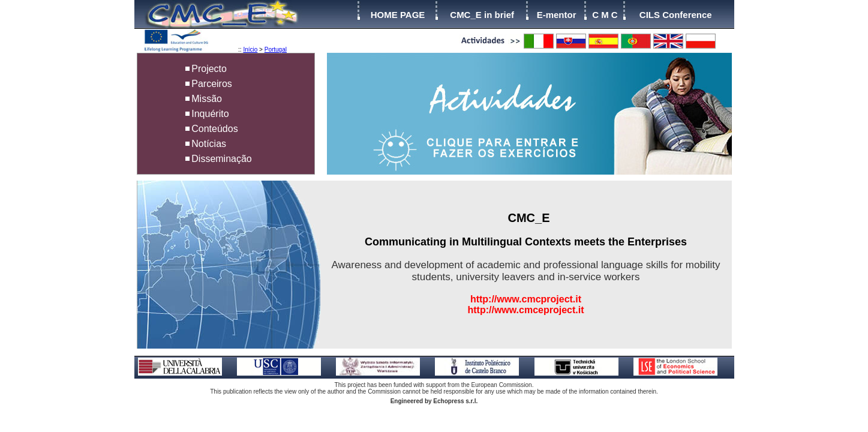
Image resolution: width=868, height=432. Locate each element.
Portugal (276, 49)
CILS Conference (676, 15)
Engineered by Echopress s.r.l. (434, 401)
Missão (207, 99)
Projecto (209, 69)
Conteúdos (214, 129)
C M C (605, 15)
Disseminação (221, 159)
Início (250, 49)
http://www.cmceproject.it (525, 310)
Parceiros (212, 84)
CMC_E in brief (482, 15)
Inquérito (210, 114)
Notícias (209, 144)
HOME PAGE (398, 15)
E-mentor (557, 15)
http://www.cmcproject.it (526, 299)
